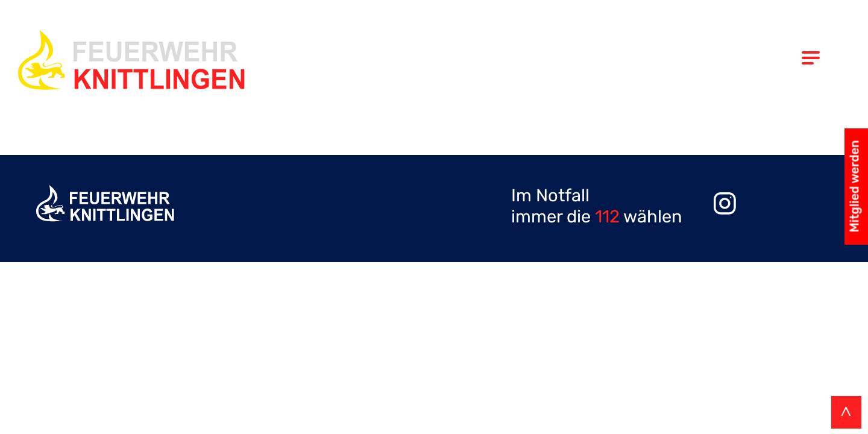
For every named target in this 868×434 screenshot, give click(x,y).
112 (607, 216)
